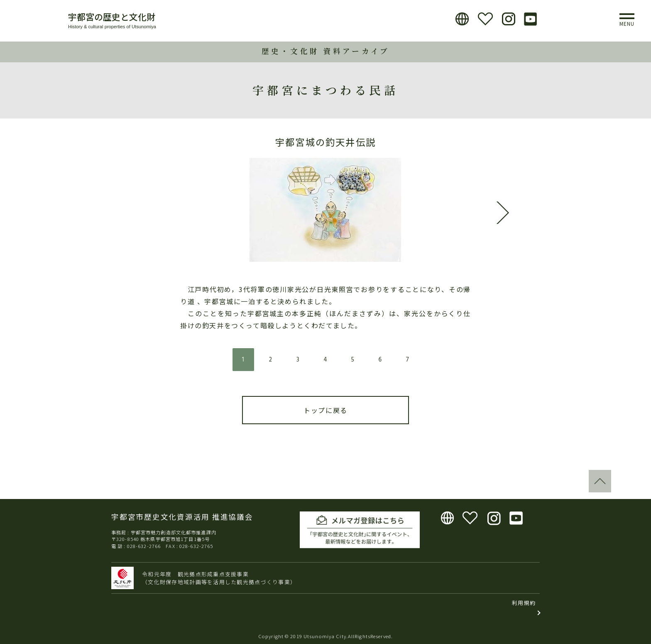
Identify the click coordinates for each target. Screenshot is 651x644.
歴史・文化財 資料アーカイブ (326, 51)
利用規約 (524, 603)
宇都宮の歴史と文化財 (112, 17)
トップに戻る (325, 410)
